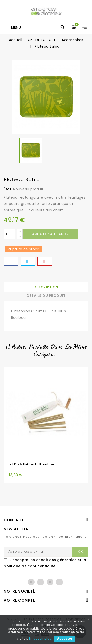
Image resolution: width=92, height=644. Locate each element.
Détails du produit (46, 296)
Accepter (65, 638)
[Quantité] (10, 234)
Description (46, 287)
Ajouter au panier (51, 234)
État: (8, 189)
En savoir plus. (41, 638)
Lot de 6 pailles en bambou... (33, 464)
